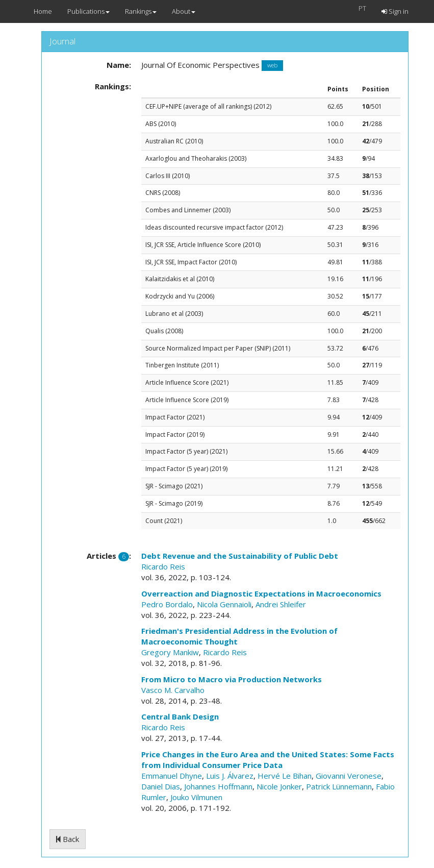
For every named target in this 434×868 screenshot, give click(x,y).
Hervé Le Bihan (285, 776)
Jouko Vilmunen (196, 797)
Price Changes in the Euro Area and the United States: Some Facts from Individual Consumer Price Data (268, 760)
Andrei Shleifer (281, 604)
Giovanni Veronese (349, 776)
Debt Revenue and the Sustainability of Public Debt (240, 556)
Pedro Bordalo (167, 604)
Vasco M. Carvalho (173, 690)
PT (362, 8)
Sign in (395, 11)
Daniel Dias (161, 786)
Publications (88, 11)
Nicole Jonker (279, 786)
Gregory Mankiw (170, 652)
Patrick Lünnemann (339, 786)
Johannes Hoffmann (218, 786)
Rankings (141, 11)
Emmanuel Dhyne (172, 776)
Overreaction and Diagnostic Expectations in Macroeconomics (261, 593)
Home (43, 11)
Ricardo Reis (163, 566)
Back (68, 839)
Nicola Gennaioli (224, 604)
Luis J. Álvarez (230, 776)
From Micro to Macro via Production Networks (232, 679)
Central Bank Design (180, 716)
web (272, 66)
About (184, 11)
